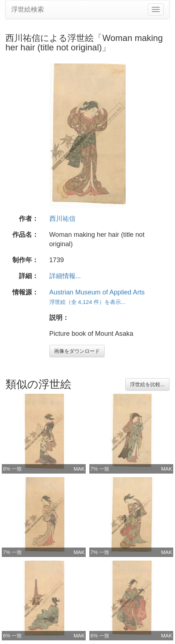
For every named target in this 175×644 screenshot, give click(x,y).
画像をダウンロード (77, 351)
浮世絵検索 (28, 9)
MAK (79, 469)
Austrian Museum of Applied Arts (97, 292)
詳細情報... (65, 276)
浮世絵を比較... (147, 384)
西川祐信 (62, 219)
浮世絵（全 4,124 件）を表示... (87, 302)
